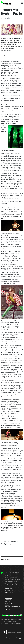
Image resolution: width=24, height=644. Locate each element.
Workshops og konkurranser (13, 607)
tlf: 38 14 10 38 (9, 592)
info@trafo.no (9, 590)
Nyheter (7, 605)
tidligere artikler (10, 529)
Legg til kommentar (6, 545)
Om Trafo (8, 609)
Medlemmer (8, 600)
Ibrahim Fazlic (5, 38)
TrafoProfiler (8, 603)
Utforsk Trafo (9, 598)
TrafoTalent (8, 601)
